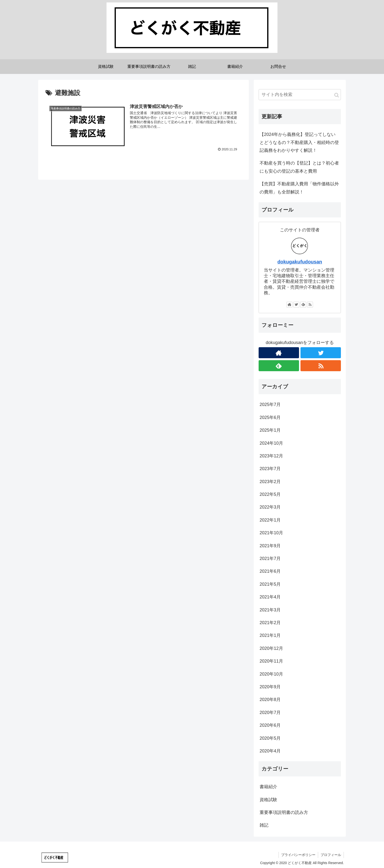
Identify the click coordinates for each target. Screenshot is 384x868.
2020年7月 (270, 713)
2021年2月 (270, 623)
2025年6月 (270, 417)
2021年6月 (270, 571)
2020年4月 (270, 751)
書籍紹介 (268, 787)
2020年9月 (270, 687)
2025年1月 (270, 430)
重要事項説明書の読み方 (284, 812)
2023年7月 (270, 469)
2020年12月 (271, 648)
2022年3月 (270, 507)
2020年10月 (271, 674)
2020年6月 (270, 725)
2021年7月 (270, 559)
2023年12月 (271, 456)
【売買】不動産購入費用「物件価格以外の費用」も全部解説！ (299, 188)
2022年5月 (270, 494)
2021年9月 (270, 546)
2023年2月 (270, 482)
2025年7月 (270, 404)
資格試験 (268, 800)
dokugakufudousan (300, 262)
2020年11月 (271, 661)
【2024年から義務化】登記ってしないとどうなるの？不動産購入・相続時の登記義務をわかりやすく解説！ (299, 142)
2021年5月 (270, 584)
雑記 (264, 825)
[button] (337, 95)
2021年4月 (270, 597)
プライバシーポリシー (298, 855)
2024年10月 (271, 443)
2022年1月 (270, 520)
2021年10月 (271, 533)
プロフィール (331, 855)
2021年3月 (270, 610)
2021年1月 (270, 635)
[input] (300, 95)
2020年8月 (270, 700)
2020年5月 (270, 738)
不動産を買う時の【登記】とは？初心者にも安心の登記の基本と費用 (299, 167)
